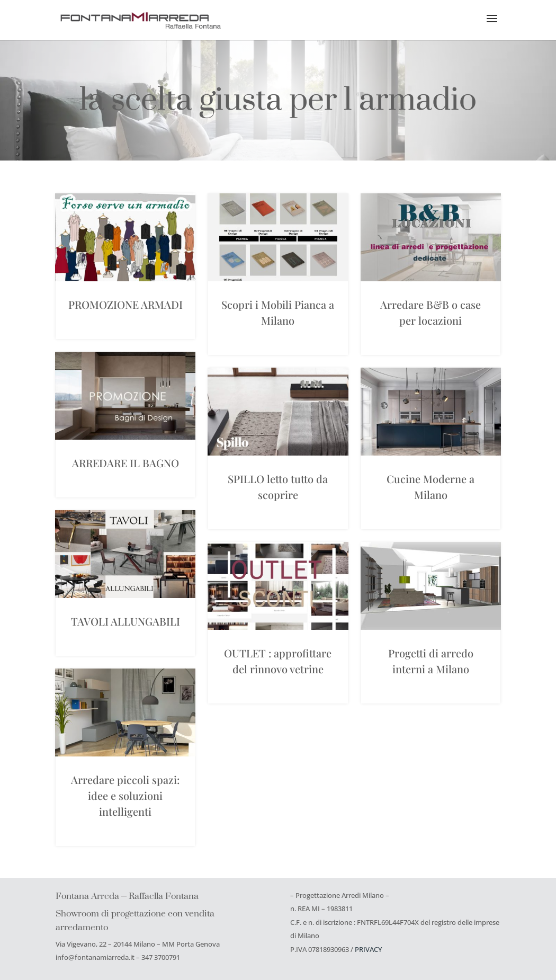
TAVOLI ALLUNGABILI (125, 621)
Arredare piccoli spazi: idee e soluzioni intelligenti (125, 795)
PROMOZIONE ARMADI (125, 304)
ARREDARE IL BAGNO (125, 463)
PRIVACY (368, 949)
